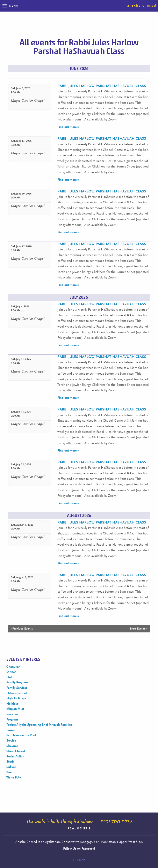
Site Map (79, 860)
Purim (10, 730)
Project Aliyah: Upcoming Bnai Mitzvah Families (39, 725)
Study (10, 762)
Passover (12, 714)
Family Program (17, 683)
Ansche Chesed (142, 6)
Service (11, 741)
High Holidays (16, 698)
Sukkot (11, 767)
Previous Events (22, 629)
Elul (9, 677)
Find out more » (68, 127)
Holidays (12, 704)
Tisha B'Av (14, 778)
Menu (14, 6)
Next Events (139, 629)
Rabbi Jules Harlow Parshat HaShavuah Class (102, 86)
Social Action (15, 757)
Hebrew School (17, 693)
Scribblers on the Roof (21, 735)
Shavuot (12, 746)
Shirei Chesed (16, 751)
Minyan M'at (15, 709)
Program (12, 720)
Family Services (17, 688)
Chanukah (13, 667)
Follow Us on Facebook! (79, 849)
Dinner (11, 672)
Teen (9, 772)
